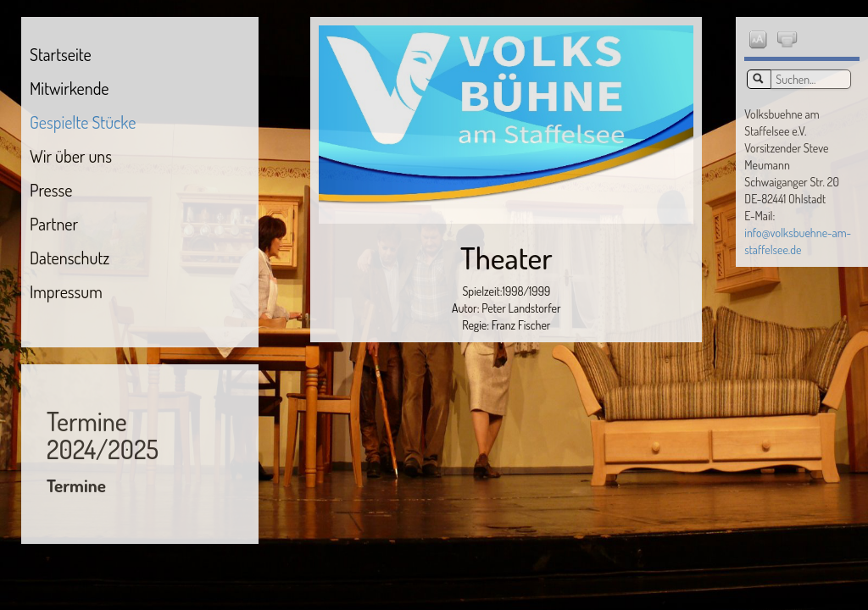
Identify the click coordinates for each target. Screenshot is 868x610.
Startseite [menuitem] (61, 54)
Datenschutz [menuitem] (70, 258)
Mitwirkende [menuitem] (69, 88)
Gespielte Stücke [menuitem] (83, 122)
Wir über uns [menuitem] (71, 156)
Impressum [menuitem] (66, 291)
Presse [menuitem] (51, 190)
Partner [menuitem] (54, 224)
